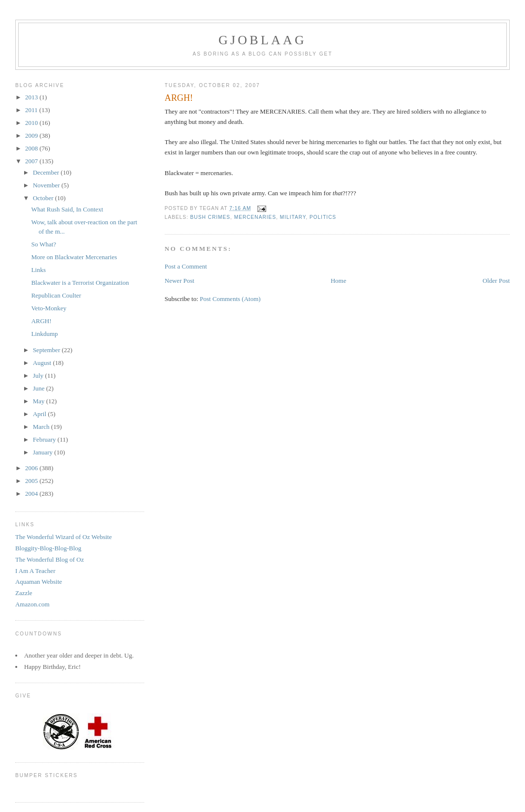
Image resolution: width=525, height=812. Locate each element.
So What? (44, 244)
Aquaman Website (39, 582)
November (47, 185)
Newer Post (180, 281)
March (42, 427)
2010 (32, 123)
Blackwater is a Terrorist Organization (80, 283)
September (47, 350)
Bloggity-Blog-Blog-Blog (48, 548)
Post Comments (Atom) (230, 299)
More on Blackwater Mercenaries (74, 257)
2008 (32, 148)
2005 (32, 481)
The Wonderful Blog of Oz (50, 559)
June (40, 388)
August (43, 363)
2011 (32, 110)
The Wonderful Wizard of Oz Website (63, 537)
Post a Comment (186, 266)
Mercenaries (255, 217)
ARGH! (41, 321)
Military (293, 217)
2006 (32, 468)
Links (38, 270)
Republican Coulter (56, 295)
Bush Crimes (210, 217)
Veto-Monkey (49, 308)
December (47, 172)
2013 (32, 97)
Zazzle (24, 593)
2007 (32, 161)
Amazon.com (32, 604)
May (40, 401)
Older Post (496, 281)
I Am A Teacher (35, 571)
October (44, 198)
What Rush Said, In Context (67, 209)
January (44, 452)
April (41, 414)
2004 (32, 494)
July (39, 376)
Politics (323, 217)
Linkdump (44, 334)
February (45, 439)
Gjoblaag (262, 40)
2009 (32, 135)
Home (339, 281)
